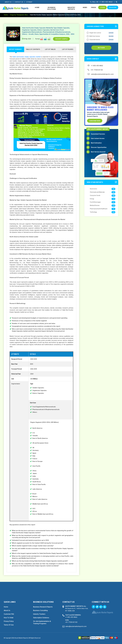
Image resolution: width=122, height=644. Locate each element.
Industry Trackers (39, 614)
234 (113, 212)
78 (113, 209)
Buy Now (101, 48)
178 (113, 206)
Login (102, 7)
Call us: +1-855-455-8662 (101, 2)
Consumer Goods (95, 195)
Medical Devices (95, 205)
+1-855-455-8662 (95, 66)
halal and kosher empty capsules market (27, 57)
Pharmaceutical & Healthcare (99, 209)
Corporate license (93, 40)
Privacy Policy (9, 621)
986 (113, 189)
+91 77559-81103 (95, 70)
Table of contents (33, 49)
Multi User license (93, 36)
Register (113, 7)
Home (37, 7)
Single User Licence (94, 33)
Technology (93, 212)
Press (94, 7)
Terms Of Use (9, 625)
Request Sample (61, 39)
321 (113, 202)
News (85, 7)
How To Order (9, 618)
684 (113, 192)
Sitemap (29, 2)
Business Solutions (52, 8)
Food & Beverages (95, 202)
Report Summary (15, 49)
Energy (92, 199)
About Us (8, 2)
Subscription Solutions (41, 618)
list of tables (50, 49)
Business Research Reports (43, 607)
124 (113, 199)
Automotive (93, 189)
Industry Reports (71, 8)
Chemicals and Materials (97, 192)
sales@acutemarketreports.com (101, 74)
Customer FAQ (9, 614)
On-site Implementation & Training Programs (42, 622)
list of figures (68, 49)
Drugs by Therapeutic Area (19, 15)
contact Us (19, 2)
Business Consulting (40, 610)
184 (113, 196)
